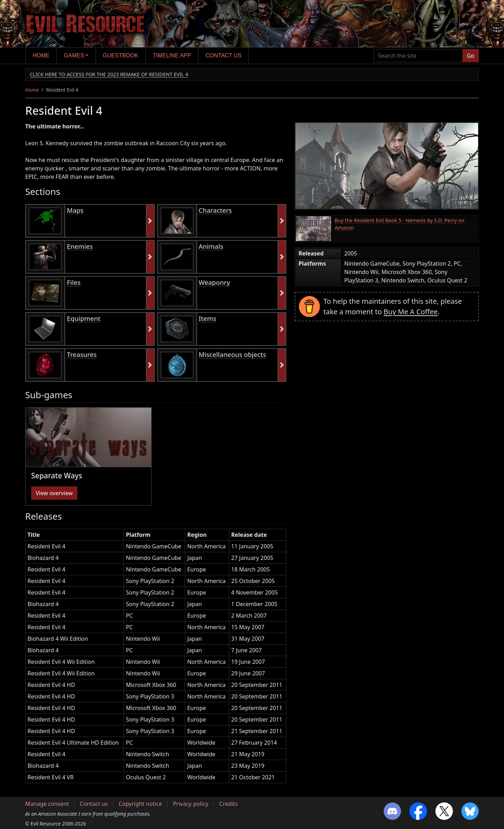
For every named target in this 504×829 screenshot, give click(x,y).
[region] (156, 659)
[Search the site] (418, 56)
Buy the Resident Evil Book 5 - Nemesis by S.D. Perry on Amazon (400, 224)
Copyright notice (140, 804)
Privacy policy (191, 804)
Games (74, 55)
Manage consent (47, 804)
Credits (228, 804)
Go (471, 56)
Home (41, 55)
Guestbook (121, 55)
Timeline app (172, 55)
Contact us (223, 55)
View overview (54, 493)
